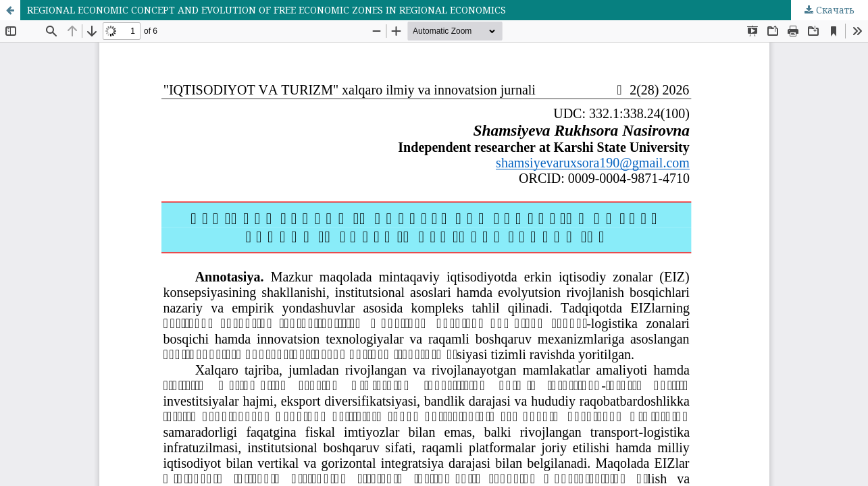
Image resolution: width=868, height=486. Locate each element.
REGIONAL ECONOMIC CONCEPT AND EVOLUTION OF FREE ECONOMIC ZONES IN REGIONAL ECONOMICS (266, 10)
